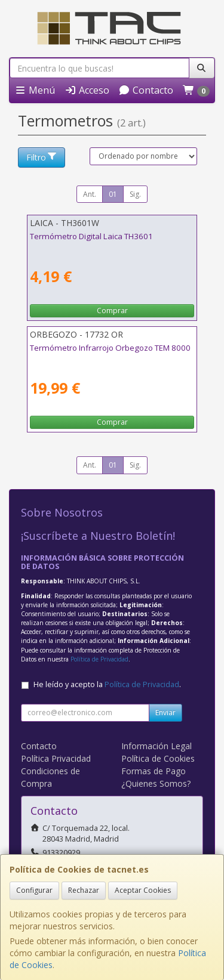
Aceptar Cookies (143, 890)
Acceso (87, 90)
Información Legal (157, 746)
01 (113, 194)
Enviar (165, 712)
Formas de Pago (154, 771)
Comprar (112, 310)
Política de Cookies (158, 758)
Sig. (135, 194)
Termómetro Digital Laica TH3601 (91, 236)
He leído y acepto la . (107, 684)
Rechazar (84, 890)
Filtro (42, 157)
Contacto (146, 90)
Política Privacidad (56, 758)
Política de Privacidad (99, 659)
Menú (35, 90)
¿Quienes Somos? (156, 783)
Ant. (90, 194)
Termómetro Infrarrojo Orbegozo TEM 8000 (110, 348)
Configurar (34, 890)
